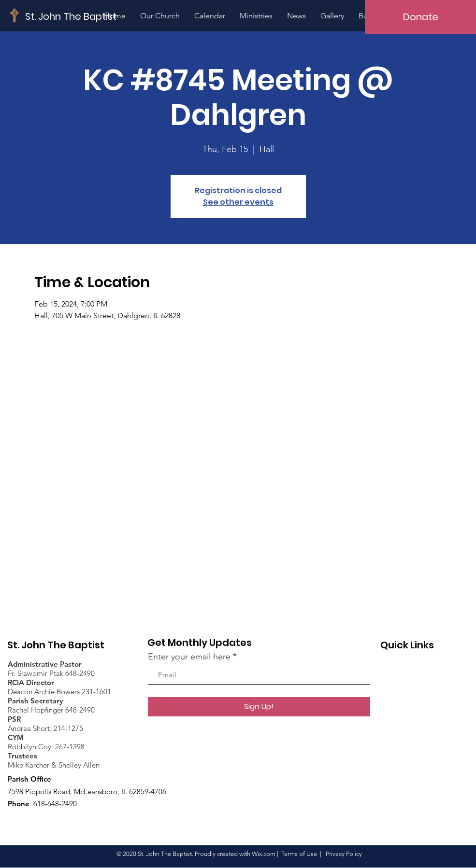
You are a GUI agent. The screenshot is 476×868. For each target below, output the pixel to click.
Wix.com (264, 854)
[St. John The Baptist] (71, 16)
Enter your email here (189, 657)
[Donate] (420, 17)
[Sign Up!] (259, 707)
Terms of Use (299, 854)
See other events (238, 202)
